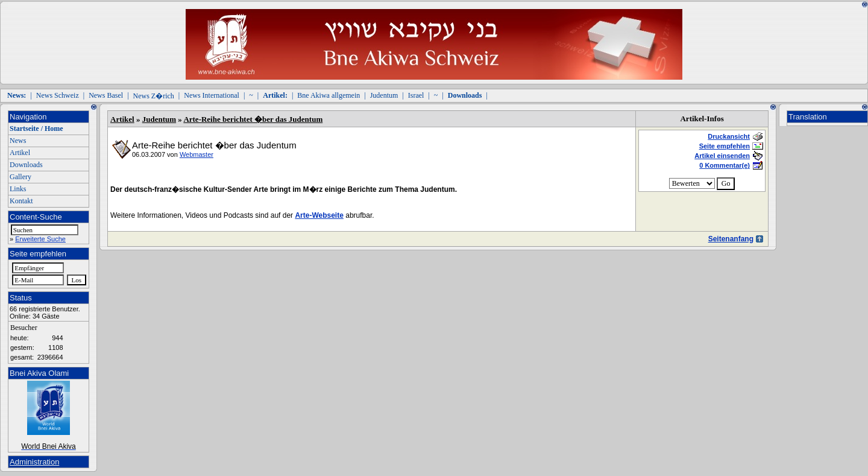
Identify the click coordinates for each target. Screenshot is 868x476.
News (18, 141)
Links (18, 189)
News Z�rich (154, 96)
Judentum (384, 95)
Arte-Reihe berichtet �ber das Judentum (253, 119)
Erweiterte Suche (40, 239)
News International (212, 95)
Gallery (20, 177)
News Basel (106, 95)
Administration (34, 462)
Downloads (26, 165)
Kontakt (21, 201)
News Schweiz (58, 95)
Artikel (20, 153)
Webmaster (197, 154)
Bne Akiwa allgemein (329, 95)
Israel (416, 95)
